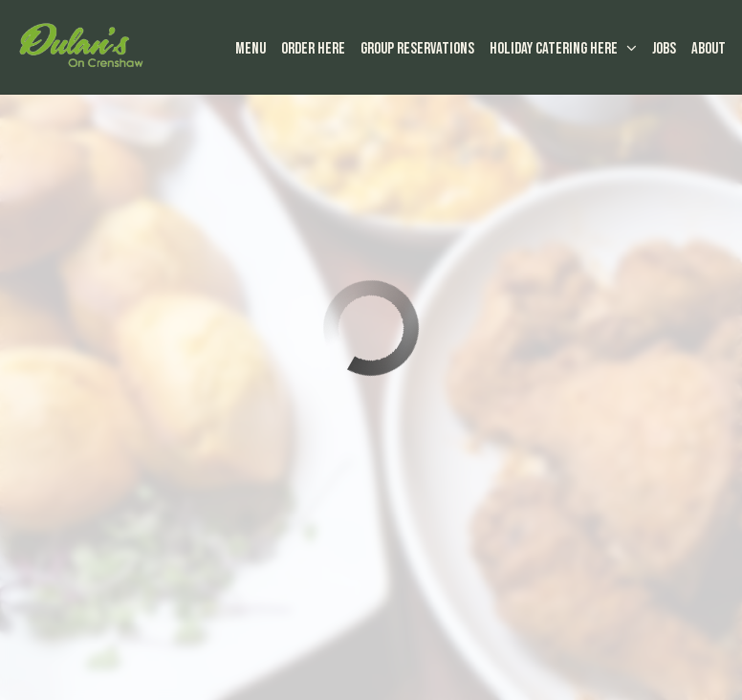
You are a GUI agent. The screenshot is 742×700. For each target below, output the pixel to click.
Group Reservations (416, 50)
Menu (250, 50)
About (708, 50)
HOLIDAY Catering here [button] (562, 50)
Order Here (312, 50)
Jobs (663, 50)
